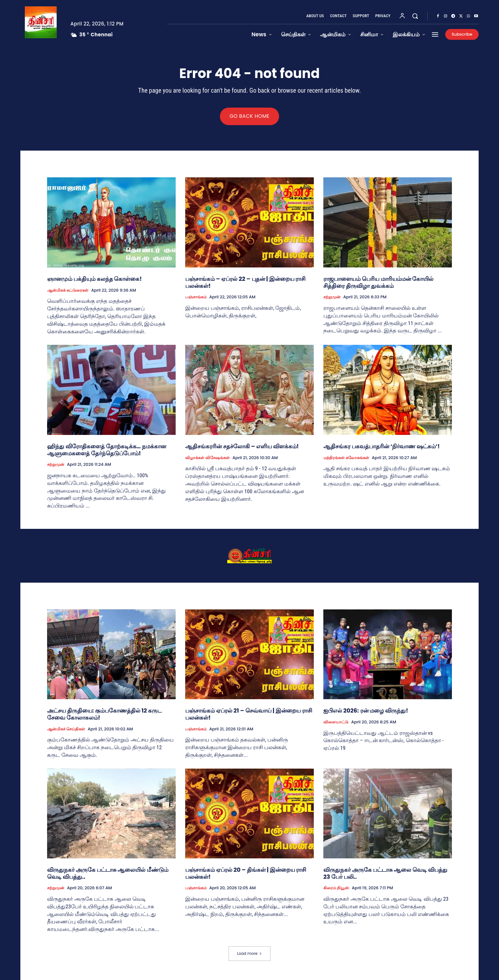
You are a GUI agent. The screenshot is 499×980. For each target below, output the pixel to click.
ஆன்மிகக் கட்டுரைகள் (68, 291)
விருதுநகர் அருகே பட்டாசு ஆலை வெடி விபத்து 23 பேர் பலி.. (385, 874)
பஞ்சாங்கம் (196, 297)
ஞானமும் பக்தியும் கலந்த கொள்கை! (95, 279)
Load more (250, 953)
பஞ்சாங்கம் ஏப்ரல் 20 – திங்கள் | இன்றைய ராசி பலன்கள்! (246, 874)
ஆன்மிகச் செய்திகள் (66, 729)
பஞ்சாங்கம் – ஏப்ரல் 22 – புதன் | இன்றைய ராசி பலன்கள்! (245, 283)
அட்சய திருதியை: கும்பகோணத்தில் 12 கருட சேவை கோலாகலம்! (104, 715)
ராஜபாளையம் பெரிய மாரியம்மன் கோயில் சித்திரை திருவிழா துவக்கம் (378, 283)
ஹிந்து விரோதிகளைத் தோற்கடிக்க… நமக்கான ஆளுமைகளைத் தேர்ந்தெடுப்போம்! (107, 450)
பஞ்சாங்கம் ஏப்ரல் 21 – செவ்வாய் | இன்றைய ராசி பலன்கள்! (249, 715)
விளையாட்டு (336, 722)
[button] (415, 16)
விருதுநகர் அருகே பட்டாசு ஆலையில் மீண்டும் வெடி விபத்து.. (108, 874)
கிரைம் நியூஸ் (336, 889)
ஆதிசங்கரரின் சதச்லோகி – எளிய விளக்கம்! (242, 447)
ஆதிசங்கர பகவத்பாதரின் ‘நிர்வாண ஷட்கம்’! (382, 447)
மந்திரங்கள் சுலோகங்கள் (346, 458)
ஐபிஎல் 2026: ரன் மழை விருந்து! (366, 711)
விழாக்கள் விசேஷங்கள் (207, 458)
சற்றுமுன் (332, 297)
